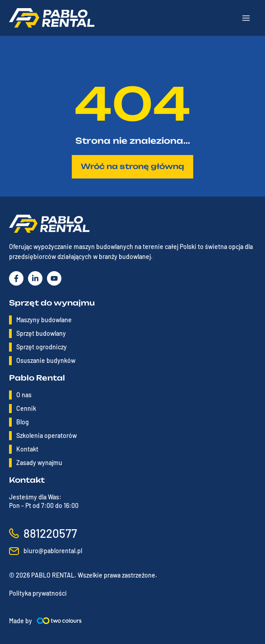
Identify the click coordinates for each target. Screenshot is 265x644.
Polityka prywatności (38, 593)
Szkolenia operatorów (46, 435)
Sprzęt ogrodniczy (42, 347)
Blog (23, 422)
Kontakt (27, 449)
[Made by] (59, 621)
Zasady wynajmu (39, 463)
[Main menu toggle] (246, 18)
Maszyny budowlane (44, 320)
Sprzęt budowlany (41, 333)
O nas (24, 395)
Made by (21, 621)
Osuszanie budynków (46, 360)
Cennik (26, 408)
